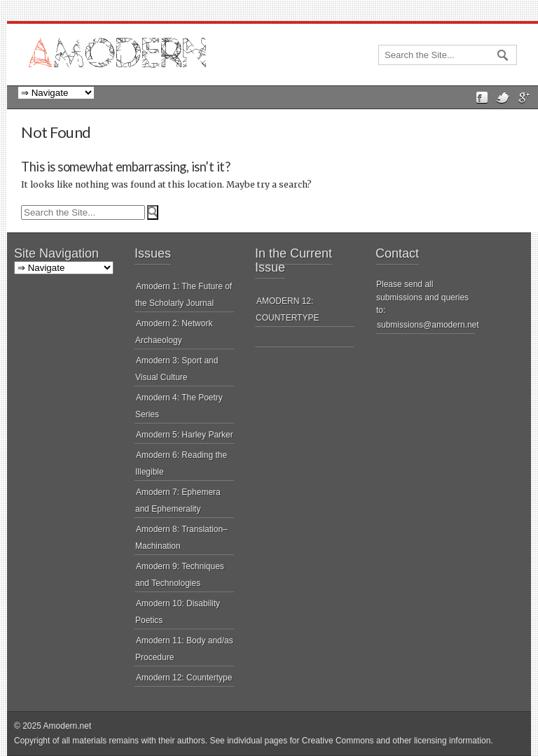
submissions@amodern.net (428, 325)
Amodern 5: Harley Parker (185, 435)
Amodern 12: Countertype (184, 678)
